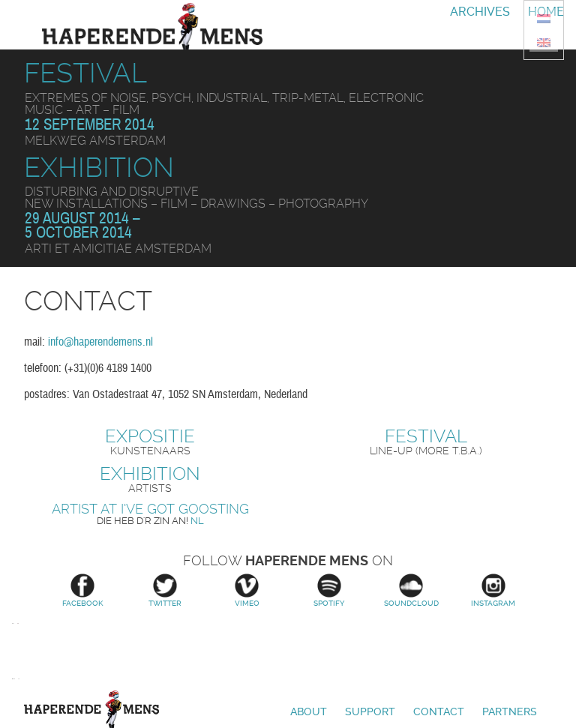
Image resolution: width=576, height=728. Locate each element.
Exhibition (99, 168)
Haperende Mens (91, 709)
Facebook (82, 590)
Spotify (329, 590)
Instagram (493, 590)
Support (370, 712)
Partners (510, 712)
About (309, 712)
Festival (85, 73)
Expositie (150, 436)
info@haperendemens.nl (100, 342)
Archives (480, 12)
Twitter (165, 590)
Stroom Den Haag (18, 642)
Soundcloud (412, 590)
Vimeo (247, 590)
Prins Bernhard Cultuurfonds (13, 679)
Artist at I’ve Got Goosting (150, 509)
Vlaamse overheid (19, 679)
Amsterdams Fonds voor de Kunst (13, 642)
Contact (439, 712)
